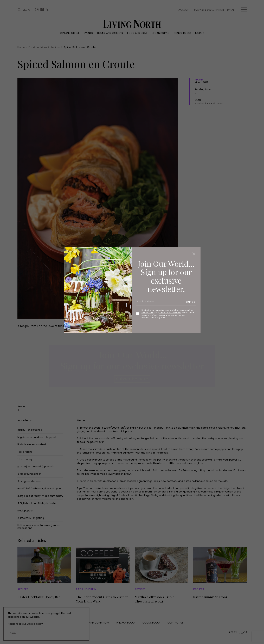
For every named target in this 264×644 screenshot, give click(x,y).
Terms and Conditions (170, 312)
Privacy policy (148, 312)
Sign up (191, 302)
